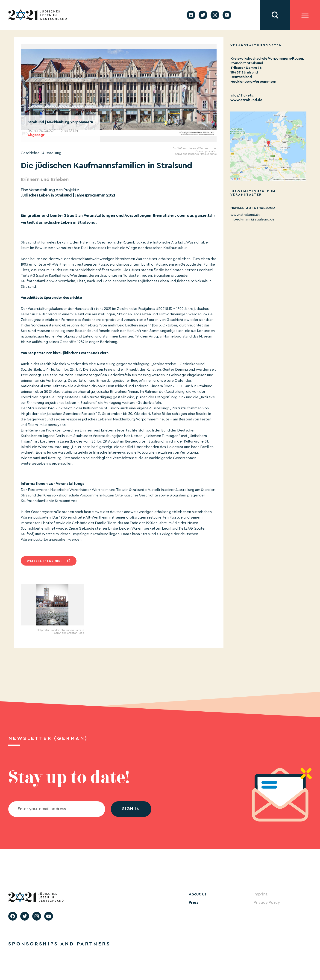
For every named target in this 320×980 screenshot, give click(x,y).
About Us (197, 894)
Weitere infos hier (45, 561)
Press (194, 902)
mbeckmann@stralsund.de (253, 219)
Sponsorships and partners (59, 944)
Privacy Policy (267, 902)
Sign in (131, 809)
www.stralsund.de (246, 100)
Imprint (260, 894)
